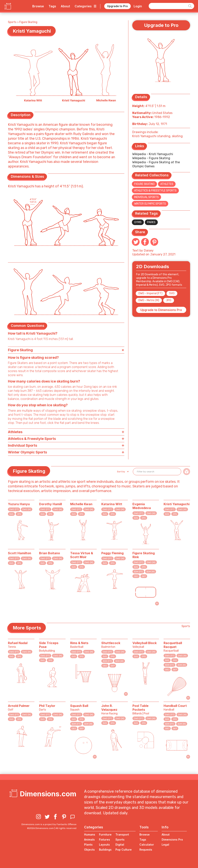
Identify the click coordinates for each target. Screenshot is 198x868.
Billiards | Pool (141, 714)
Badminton (108, 647)
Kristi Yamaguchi (177, 504)
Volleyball (138, 647)
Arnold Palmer (19, 706)
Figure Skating (28, 22)
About (65, 6)
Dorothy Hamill (50, 504)
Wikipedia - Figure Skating (151, 158)
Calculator (147, 845)
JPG (169, 300)
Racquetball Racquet (173, 645)
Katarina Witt (112, 504)
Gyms (138, 222)
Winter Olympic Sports (150, 204)
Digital (120, 845)
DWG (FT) (14, 510)
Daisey (149, 250)
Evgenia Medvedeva (142, 506)
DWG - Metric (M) (149, 300)
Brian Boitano (49, 553)
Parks (151, 222)
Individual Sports (146, 197)
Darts (43, 710)
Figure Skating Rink (144, 555)
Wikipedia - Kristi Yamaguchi (153, 154)
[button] (122, 472)
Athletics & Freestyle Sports (155, 191)
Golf (11, 710)
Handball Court (175, 706)
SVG (172, 293)
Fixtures (105, 840)
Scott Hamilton (20, 553)
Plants (88, 845)
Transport (122, 834)
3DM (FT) (138, 572)
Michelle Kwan (81, 504)
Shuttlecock (111, 643)
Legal (165, 845)
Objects (89, 850)
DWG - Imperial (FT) (150, 293)
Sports (12, 22)
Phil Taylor (47, 706)
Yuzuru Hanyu (19, 504)
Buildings (105, 850)
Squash (75, 710)
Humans (90, 834)
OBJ (136, 576)
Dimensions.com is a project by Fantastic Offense (49, 824)
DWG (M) (27, 510)
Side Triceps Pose (49, 645)
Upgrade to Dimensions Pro (161, 310)
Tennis (12, 647)
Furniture (105, 834)
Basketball (77, 647)
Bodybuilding (47, 651)
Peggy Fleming (112, 553)
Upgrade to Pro (117, 6)
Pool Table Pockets (140, 708)
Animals (89, 840)
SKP (144, 576)
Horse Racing (109, 714)
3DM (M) (151, 572)
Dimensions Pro (172, 840)
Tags (52, 6)
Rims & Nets (79, 643)
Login (138, 6)
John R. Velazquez (109, 708)
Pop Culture (124, 850)
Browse (38, 6)
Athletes (167, 184)
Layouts (104, 845)
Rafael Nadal (18, 643)
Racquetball (171, 651)
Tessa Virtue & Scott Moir (82, 555)
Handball (169, 710)
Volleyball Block (145, 643)
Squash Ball (79, 706)
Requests (146, 850)
